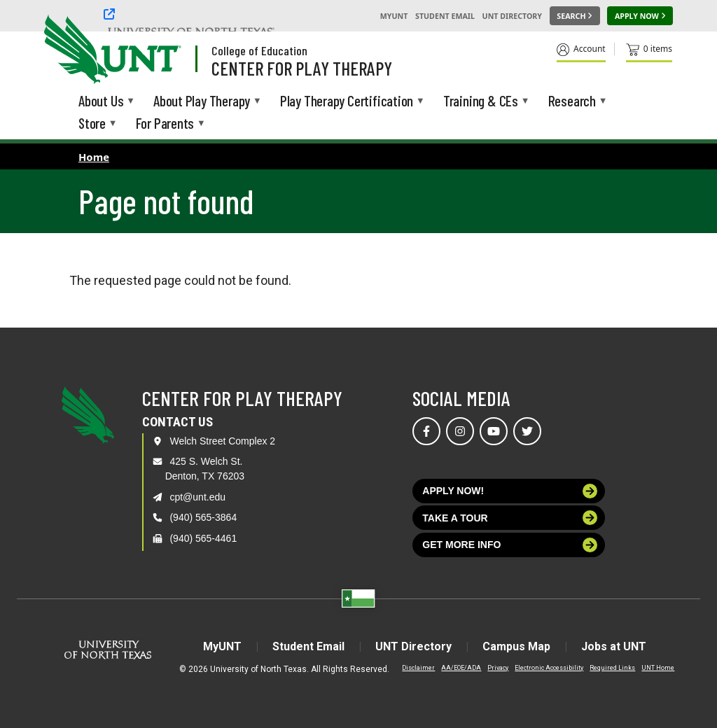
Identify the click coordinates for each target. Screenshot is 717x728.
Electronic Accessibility (549, 668)
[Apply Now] (640, 16)
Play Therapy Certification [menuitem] (347, 102)
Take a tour (510, 518)
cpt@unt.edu (197, 497)
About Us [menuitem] (101, 102)
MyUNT (394, 16)
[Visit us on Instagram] (460, 431)
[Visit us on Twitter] (527, 431)
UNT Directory (512, 16)
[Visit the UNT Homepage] (160, 50)
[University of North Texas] (71, 48)
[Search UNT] (575, 16)
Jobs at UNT (614, 646)
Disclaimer (418, 668)
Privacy (498, 668)
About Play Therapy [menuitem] (202, 102)
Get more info (510, 545)
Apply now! (510, 491)
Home (94, 157)
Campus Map (516, 646)
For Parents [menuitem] (165, 124)
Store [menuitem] (92, 124)
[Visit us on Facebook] (426, 431)
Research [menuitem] (572, 102)
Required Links (612, 668)
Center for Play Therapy (302, 68)
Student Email (445, 16)
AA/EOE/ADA (461, 668)
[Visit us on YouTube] (494, 431)
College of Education (259, 50)
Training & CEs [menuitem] (481, 102)
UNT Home (658, 668)
